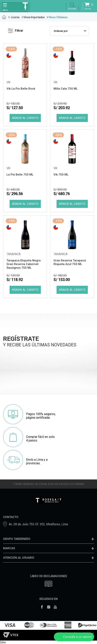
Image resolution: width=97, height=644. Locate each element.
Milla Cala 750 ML (66, 89)
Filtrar (16, 31)
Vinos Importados (34, 17)
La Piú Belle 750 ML (20, 175)
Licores (15, 17)
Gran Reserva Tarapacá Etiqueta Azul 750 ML (70, 262)
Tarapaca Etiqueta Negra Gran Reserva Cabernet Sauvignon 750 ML (24, 264)
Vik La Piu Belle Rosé (21, 89)
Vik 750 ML (61, 175)
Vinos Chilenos (58, 17)
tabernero (4, 17)
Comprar (25, 118)
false (3, 642)
